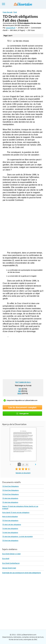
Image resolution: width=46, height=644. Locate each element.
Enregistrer (22, 413)
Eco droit (6, 558)
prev (10, 465)
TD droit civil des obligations (12, 525)
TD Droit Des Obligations (10, 486)
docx (19, 393)
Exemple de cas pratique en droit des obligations (21, 573)
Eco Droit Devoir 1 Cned (11, 554)
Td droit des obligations (10, 529)
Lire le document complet (22, 407)
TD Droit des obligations (10, 521)
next (36, 465)
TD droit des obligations (10, 498)
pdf (20, 391)
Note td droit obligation (10, 517)
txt (20, 389)
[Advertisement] (23, 226)
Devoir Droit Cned (9, 568)
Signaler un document (23, 473)
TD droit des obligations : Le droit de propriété (17, 537)
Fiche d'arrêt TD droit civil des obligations (16, 513)
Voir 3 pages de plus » (23, 382)
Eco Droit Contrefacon (11, 563)
